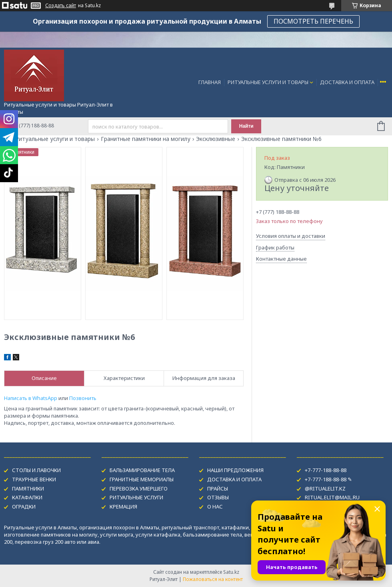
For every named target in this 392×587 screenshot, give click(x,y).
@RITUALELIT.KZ (325, 488)
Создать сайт (61, 6)
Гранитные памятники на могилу (146, 139)
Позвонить (83, 398)
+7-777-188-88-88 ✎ (328, 479)
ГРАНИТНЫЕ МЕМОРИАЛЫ (142, 479)
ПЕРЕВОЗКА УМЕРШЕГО (139, 488)
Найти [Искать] (246, 126)
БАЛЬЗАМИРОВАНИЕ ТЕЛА (142, 470)
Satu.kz (231, 572)
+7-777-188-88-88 (326, 470)
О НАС (215, 507)
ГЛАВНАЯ (210, 82)
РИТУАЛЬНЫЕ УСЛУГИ (136, 497)
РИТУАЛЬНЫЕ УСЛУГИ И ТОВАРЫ (268, 82)
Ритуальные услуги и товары (55, 139)
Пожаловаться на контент (213, 579)
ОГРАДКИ (24, 507)
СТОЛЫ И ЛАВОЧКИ (36, 470)
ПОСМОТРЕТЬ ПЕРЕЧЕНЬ (313, 21)
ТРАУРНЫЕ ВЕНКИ (34, 479)
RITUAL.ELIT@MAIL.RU (332, 497)
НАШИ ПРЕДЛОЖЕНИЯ (235, 470)
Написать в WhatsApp (31, 398)
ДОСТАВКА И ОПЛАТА (347, 82)
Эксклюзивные (216, 139)
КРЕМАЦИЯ (123, 507)
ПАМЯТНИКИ (28, 488)
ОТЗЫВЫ (218, 497)
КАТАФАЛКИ (27, 497)
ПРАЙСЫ (218, 488)
